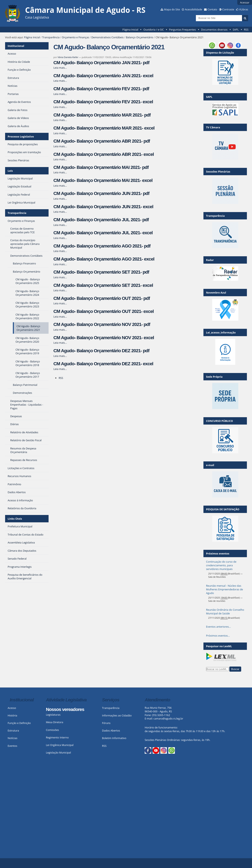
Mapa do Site (172, 9)
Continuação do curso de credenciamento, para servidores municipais (221, 565)
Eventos (12, 746)
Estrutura (13, 730)
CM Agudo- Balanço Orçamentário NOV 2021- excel (104, 338)
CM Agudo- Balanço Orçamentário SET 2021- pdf (101, 272)
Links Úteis (15, 519)
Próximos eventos (218, 553)
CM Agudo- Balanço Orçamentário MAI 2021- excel (103, 180)
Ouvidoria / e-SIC (154, 30)
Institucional (16, 46)
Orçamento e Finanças (75, 37)
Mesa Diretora (55, 722)
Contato (212, 9)
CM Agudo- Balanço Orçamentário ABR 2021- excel (104, 154)
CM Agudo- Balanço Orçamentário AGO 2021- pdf (102, 246)
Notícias (12, 738)
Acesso (12, 708)
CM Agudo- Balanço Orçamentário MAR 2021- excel (104, 128)
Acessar (245, 2)
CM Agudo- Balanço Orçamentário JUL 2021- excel (103, 233)
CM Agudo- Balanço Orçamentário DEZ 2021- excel (103, 364)
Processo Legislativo (21, 136)
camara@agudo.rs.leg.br (168, 718)
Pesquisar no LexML (219, 646)
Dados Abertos (111, 730)
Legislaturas (53, 715)
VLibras (244, 9)
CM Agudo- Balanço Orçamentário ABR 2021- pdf (102, 141)
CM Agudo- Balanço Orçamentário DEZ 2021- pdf (101, 351)
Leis (10, 171)
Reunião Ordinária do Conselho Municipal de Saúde (225, 612)
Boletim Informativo (114, 738)
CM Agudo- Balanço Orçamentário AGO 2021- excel (104, 259)
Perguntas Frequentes (182, 30)
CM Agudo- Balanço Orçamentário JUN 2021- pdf (101, 193)
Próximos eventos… (218, 636)
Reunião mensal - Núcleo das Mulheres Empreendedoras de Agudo (225, 589)
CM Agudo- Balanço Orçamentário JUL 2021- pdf (101, 220)
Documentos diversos (214, 30)
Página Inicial (130, 30)
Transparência (51, 37)
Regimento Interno (57, 737)
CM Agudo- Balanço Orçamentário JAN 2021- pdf (101, 63)
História (12, 715)
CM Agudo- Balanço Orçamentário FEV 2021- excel (103, 102)
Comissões (52, 730)
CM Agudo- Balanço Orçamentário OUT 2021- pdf (102, 298)
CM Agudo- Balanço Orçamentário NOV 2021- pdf (102, 324)
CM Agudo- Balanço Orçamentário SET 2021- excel (103, 285)
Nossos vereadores (65, 709)
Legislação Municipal (58, 752)
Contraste (228, 9)
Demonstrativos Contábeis (108, 37)
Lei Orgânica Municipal (60, 745)
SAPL (236, 30)
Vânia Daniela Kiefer (68, 57)
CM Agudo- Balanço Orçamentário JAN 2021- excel (103, 76)
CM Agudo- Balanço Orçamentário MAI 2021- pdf (101, 167)
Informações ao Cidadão (117, 715)
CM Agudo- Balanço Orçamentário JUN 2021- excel (103, 207)
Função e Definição (19, 723)
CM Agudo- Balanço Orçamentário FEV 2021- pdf (101, 89)
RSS (246, 30)
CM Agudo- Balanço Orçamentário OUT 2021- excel (104, 311)
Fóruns (106, 723)
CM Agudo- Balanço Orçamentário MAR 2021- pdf (102, 115)
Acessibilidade (193, 9)
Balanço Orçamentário (140, 37)
